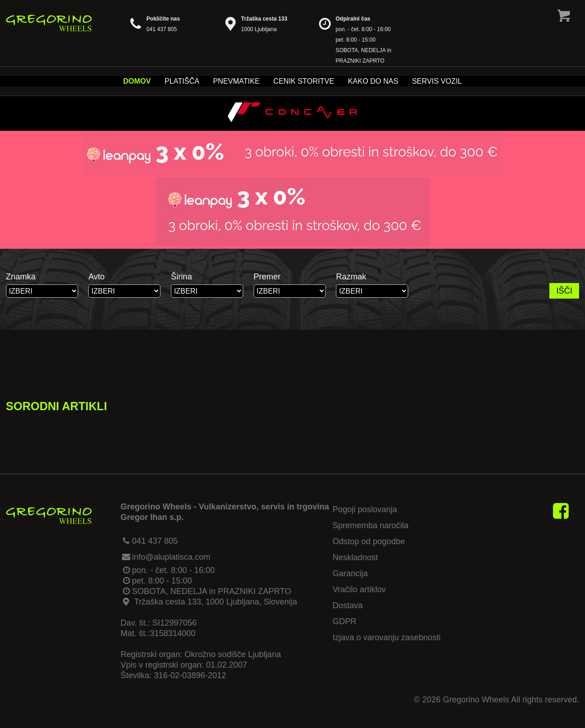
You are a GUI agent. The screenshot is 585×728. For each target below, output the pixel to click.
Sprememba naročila (371, 525)
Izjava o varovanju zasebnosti (387, 637)
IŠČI (564, 291)
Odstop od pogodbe (369, 541)
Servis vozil (437, 81)
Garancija (350, 573)
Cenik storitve (304, 81)
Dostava (348, 605)
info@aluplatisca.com (171, 557)
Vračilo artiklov (359, 589)
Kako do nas (373, 81)
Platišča (182, 81)
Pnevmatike (236, 81)
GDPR (345, 621)
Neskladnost (355, 557)
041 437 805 (155, 541)
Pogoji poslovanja (365, 509)
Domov (137, 81)
